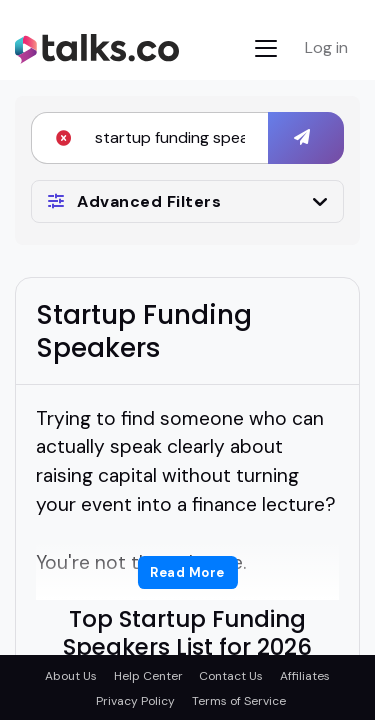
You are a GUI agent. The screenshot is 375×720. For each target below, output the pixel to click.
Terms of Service (239, 701)
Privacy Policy (135, 701)
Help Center (148, 676)
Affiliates (305, 676)
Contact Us (231, 676)
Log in (326, 47)
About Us (71, 676)
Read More (187, 572)
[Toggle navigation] (266, 48)
